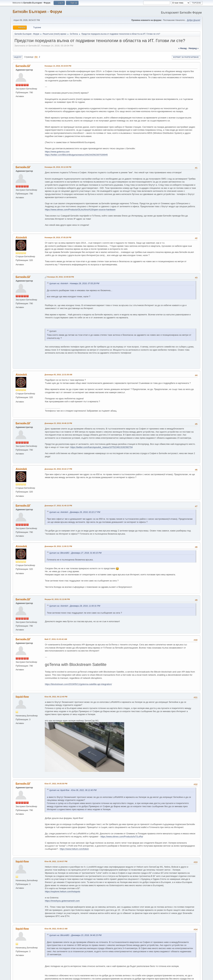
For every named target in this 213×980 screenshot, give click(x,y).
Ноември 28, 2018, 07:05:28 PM (58, 237)
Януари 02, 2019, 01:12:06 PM (57, 599)
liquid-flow (22, 697)
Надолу (18, 57)
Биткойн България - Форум (37, 12)
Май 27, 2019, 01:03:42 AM (56, 639)
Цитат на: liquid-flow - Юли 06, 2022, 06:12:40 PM (73, 790)
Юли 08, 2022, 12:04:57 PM (56, 861)
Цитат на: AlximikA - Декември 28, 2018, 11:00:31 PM (75, 606)
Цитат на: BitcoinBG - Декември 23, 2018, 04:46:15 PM (75, 935)
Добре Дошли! (194, 20)
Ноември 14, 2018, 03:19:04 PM (58, 66)
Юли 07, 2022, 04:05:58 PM (56, 784)
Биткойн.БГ (23, 66)
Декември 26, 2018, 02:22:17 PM (58, 469)
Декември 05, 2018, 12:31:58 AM (58, 375)
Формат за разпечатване (186, 57)
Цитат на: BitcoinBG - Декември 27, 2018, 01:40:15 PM (75, 553)
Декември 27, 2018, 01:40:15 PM (58, 506)
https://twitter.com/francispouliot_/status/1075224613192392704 (101, 447)
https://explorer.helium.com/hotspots (62, 891)
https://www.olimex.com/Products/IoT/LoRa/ (122, 837)
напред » (193, 48)
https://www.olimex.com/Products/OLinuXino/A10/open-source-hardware (80, 210)
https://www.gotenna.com (57, 152)
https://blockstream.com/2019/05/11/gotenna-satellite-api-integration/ (78, 684)
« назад (182, 48)
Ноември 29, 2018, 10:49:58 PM (60, 277)
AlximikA (21, 238)
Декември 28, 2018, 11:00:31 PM (58, 546)
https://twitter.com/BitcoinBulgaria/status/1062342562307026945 (76, 155)
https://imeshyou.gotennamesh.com (62, 901)
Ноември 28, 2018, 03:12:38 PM (58, 167)
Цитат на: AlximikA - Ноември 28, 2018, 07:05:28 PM (74, 284)
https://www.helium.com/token (74, 849)
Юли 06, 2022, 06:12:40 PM (56, 697)
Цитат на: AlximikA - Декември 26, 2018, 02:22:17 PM (75, 512)
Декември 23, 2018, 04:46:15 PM (58, 423)
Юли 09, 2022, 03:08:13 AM (56, 929)
